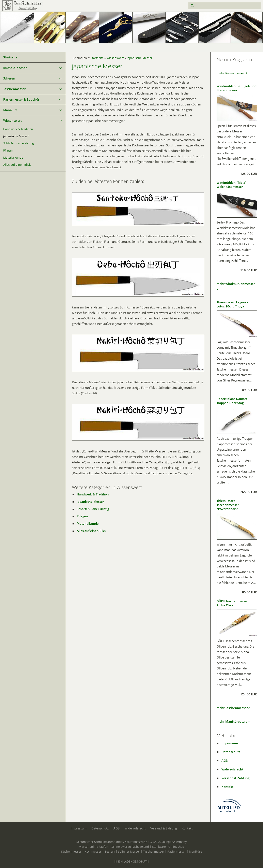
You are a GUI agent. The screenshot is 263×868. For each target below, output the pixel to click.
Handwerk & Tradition (18, 129)
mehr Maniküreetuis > (233, 721)
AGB (225, 761)
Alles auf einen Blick (17, 165)
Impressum (230, 743)
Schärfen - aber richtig (19, 143)
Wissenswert (12, 120)
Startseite (10, 57)
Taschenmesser (14, 89)
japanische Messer (16, 136)
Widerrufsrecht (232, 769)
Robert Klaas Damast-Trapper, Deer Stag (233, 401)
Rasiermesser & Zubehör (21, 99)
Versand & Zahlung (235, 778)
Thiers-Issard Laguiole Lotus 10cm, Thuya (233, 304)
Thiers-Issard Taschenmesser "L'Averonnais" (228, 505)
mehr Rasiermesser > (232, 73)
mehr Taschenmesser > (233, 708)
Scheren (9, 78)
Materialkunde (13, 158)
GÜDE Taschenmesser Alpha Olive (232, 603)
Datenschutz (231, 752)
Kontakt (227, 787)
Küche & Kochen (15, 68)
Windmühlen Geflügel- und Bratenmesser (237, 88)
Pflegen (8, 150)
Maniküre (10, 110)
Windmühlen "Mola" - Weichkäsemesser (233, 185)
